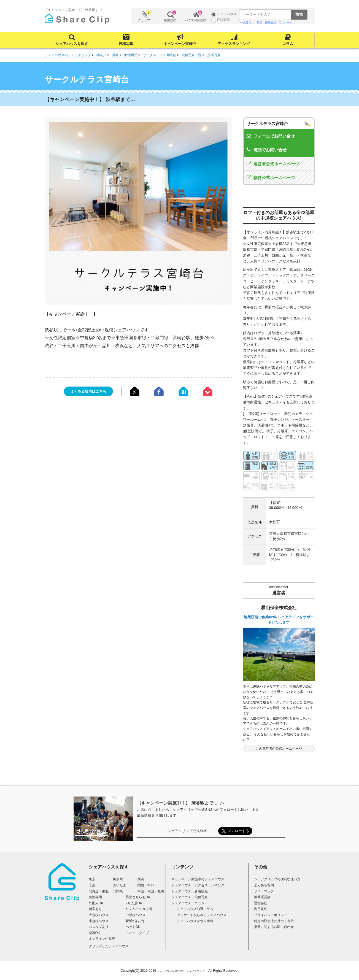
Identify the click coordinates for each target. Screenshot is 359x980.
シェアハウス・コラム (188, 903)
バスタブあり (99, 927)
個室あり (95, 909)
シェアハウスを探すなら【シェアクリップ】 (182, 971)
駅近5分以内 (135, 921)
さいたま (120, 885)
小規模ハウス (99, 921)
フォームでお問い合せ (274, 136)
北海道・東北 (99, 891)
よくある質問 (264, 885)
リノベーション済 (139, 909)
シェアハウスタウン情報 (195, 921)
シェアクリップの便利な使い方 (277, 879)
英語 (260, 22)
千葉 (92, 885)
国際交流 (271, 22)
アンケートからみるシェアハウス (202, 915)
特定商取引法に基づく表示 (274, 921)
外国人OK (96, 903)
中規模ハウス (136, 915)
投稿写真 (126, 44)
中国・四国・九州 (151, 891)
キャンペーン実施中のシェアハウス (198, 879)
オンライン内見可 (102, 939)
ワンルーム (286, 22)
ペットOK (133, 927)
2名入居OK (134, 903)
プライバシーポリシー (271, 915)
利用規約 (261, 909)
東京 (92, 879)
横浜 (141, 879)
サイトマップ (264, 891)
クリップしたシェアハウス (109, 946)
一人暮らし (247, 22)
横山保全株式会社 (279, 608)
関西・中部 (146, 885)
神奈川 (118, 879)
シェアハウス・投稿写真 (190, 897)
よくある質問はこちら (88, 391)
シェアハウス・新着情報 (190, 891)
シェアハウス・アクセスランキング (198, 885)
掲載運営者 (262, 897)
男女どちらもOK (138, 897)
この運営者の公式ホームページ (279, 749)
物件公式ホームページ (274, 178)
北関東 (118, 891)
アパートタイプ (137, 933)
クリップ (144, 16)
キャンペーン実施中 (180, 44)
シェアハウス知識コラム (195, 909)
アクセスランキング (234, 44)
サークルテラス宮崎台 (267, 124)
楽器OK (94, 933)
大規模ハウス (99, 915)
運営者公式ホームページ (276, 164)
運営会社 (261, 903)
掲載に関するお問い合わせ (274, 927)
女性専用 (95, 897)
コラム (288, 44)
